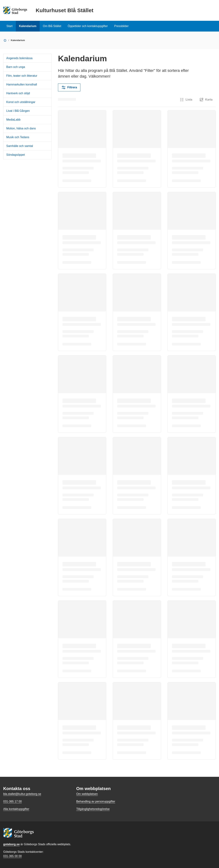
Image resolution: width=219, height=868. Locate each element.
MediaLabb (13, 120)
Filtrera (69, 87)
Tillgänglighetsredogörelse (93, 809)
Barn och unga (16, 67)
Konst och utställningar (21, 102)
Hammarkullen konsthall (22, 84)
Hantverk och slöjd (18, 93)
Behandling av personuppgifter (96, 801)
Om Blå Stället (52, 26)
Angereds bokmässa (19, 58)
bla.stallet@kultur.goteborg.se (22, 794)
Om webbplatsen (87, 794)
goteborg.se (11, 844)
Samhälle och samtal (20, 146)
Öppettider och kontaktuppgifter (88, 26)
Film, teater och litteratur (22, 76)
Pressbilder (121, 26)
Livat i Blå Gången (18, 111)
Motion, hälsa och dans (21, 128)
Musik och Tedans (18, 137)
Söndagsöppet (16, 155)
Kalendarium (28, 26)
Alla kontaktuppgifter (16, 809)
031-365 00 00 (12, 856)
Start (10, 26)
